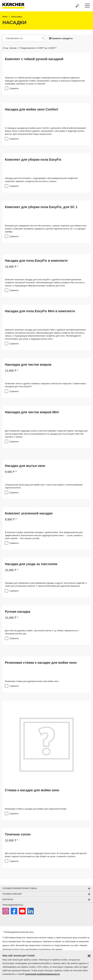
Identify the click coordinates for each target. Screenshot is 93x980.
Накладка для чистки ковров (28, 365)
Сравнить (14, 88)
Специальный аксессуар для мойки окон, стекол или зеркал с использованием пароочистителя (44, 486)
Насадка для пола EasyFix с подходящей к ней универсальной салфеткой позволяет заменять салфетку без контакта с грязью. (41, 180)
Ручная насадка (18, 612)
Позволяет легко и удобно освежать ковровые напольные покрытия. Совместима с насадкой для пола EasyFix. (46, 385)
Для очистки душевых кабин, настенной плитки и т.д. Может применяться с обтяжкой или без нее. (42, 632)
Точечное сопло (18, 834)
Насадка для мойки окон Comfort (32, 109)
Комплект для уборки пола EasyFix (33, 160)
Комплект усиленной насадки (29, 513)
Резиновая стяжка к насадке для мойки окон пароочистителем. (36, 809)
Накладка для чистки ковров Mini (32, 412)
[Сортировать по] (23, 38)
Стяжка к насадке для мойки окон (32, 790)
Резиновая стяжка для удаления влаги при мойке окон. (32, 681)
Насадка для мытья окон (25, 466)
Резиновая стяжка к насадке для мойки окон (41, 663)
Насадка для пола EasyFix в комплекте (36, 261)
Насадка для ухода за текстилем (31, 564)
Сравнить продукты (61, 38)
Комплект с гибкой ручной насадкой (34, 59)
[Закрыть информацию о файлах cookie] (89, 956)
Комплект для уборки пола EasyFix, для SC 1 (41, 207)
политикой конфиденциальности (42, 974)
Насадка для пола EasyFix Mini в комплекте (40, 311)
